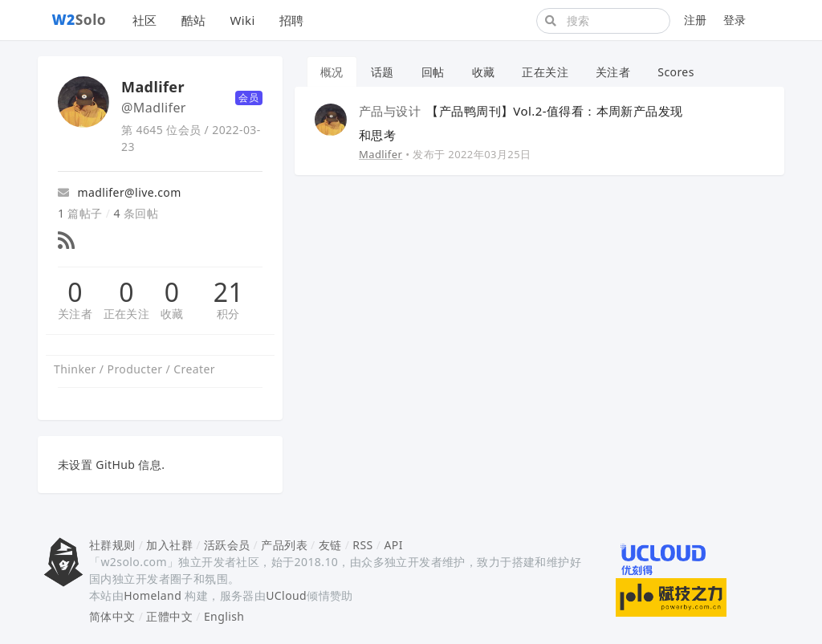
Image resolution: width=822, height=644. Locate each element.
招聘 (292, 20)
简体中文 (112, 616)
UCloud (286, 595)
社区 (145, 20)
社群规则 (112, 545)
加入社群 (169, 545)
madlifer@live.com (120, 192)
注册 (696, 20)
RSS (362, 545)
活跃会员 (227, 545)
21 (228, 292)
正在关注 (127, 314)
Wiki (242, 20)
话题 (383, 72)
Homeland (153, 595)
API (393, 545)
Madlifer (380, 154)
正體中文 (169, 616)
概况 (332, 72)
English (224, 616)
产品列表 (284, 545)
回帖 (433, 72)
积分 (228, 314)
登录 (735, 20)
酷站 (194, 20)
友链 (330, 545)
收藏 (172, 314)
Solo (79, 19)
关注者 (75, 314)
